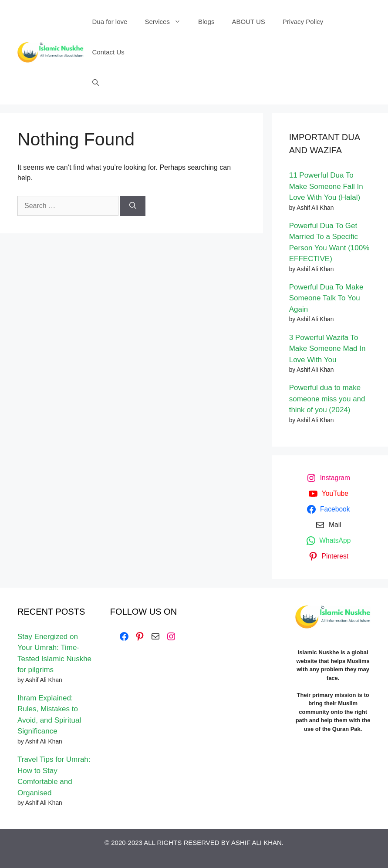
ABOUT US (248, 22)
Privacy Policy (303, 22)
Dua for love (110, 22)
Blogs (206, 22)
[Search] (133, 206)
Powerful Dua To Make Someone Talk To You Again (326, 298)
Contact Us (108, 52)
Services (167, 22)
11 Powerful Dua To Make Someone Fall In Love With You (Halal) (326, 186)
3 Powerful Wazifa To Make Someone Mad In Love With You (327, 349)
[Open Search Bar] (96, 83)
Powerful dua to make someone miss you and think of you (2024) (327, 399)
